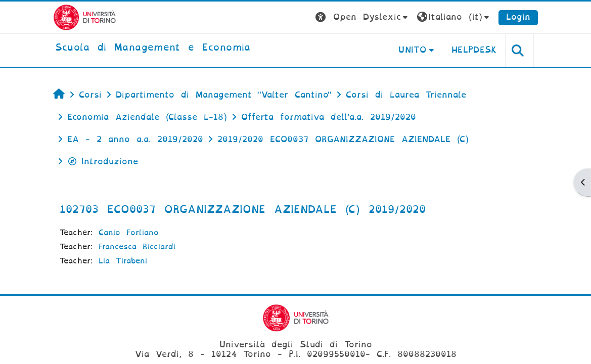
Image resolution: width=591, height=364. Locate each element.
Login (518, 17)
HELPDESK (474, 50)
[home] (153, 48)
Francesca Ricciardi (137, 247)
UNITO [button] (412, 50)
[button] (363, 17)
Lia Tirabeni (123, 261)
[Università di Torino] (85, 17)
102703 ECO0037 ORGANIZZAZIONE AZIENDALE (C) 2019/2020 (243, 209)
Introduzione (103, 162)
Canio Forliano (129, 233)
